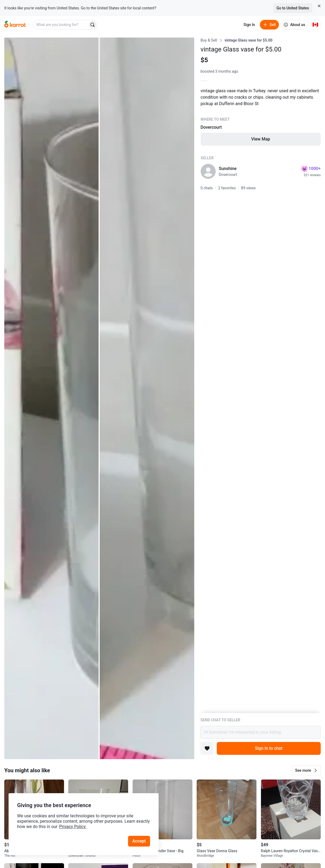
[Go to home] (15, 25)
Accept (139, 841)
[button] (306, 770)
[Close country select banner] (319, 6)
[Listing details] (261, 375)
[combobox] (61, 25)
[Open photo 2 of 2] (147, 398)
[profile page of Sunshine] (208, 171)
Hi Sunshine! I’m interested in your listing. (261, 732)
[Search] (92, 25)
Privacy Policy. (73, 827)
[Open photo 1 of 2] (51, 398)
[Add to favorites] (207, 748)
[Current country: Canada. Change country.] (315, 25)
